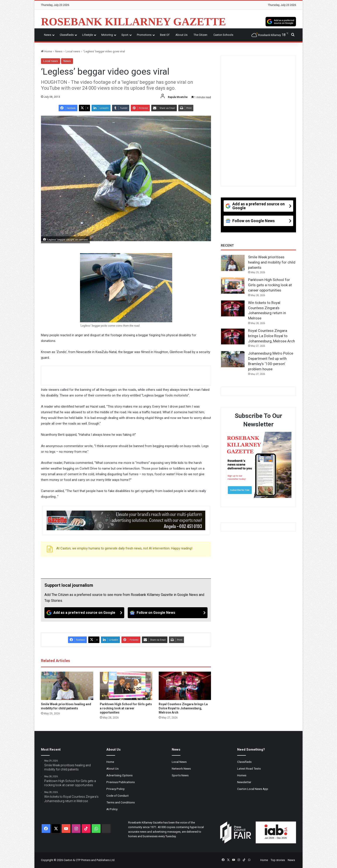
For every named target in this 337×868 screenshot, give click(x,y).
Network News (181, 769)
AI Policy (112, 809)
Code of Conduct (117, 796)
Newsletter (244, 782)
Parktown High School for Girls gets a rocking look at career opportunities (126, 708)
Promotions (144, 35)
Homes (242, 775)
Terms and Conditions (121, 802)
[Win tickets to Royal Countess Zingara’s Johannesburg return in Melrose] (233, 309)
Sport (125, 35)
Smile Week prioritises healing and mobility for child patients (272, 262)
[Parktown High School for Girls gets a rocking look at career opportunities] (126, 686)
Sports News (180, 775)
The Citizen (200, 35)
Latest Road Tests (249, 769)
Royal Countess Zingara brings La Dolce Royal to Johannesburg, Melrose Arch (183, 708)
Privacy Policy (115, 789)
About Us (181, 35)
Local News (179, 762)
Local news (73, 51)
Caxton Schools (223, 35)
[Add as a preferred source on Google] (281, 22)
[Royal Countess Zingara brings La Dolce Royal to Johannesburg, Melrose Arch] (185, 686)
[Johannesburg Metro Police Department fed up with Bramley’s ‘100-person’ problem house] (233, 359)
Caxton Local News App (253, 789)
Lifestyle (88, 35)
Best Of (165, 35)
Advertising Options (119, 775)
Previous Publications (121, 782)
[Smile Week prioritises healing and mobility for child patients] (67, 686)
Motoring (107, 35)
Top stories (278, 860)
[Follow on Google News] (168, 613)
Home (46, 51)
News (48, 35)
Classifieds (67, 35)
